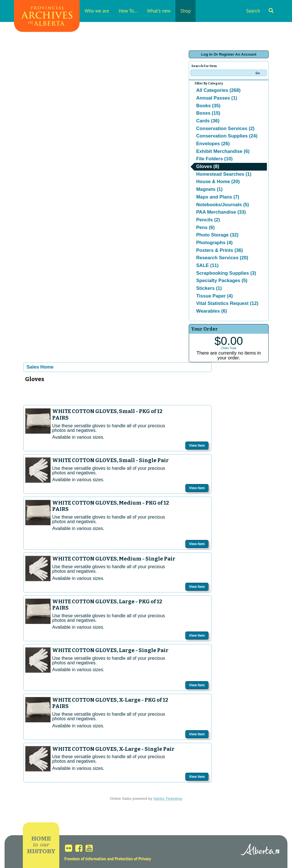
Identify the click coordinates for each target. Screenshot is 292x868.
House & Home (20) (218, 182)
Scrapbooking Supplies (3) (226, 273)
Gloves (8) (208, 166)
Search (260, 11)
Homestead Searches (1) (224, 174)
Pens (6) (205, 227)
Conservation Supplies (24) (227, 136)
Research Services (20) (222, 258)
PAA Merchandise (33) (221, 212)
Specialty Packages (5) (222, 281)
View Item (197, 446)
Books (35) (208, 106)
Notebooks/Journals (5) (223, 205)
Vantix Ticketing (168, 799)
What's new (159, 11)
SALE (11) (207, 265)
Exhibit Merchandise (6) (223, 151)
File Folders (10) (214, 159)
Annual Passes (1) (217, 98)
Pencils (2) (208, 220)
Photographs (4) (214, 243)
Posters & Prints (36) (220, 250)
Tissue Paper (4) (214, 296)
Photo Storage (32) (217, 235)
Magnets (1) (209, 189)
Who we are (97, 11)
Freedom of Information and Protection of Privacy (108, 859)
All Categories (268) (218, 90)
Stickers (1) (209, 288)
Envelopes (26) (213, 144)
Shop (185, 11)
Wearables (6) (212, 311)
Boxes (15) (208, 113)
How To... (128, 11)
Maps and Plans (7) (218, 197)
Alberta (260, 850)
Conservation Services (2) (225, 129)
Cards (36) (208, 121)
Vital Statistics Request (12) (227, 303)
